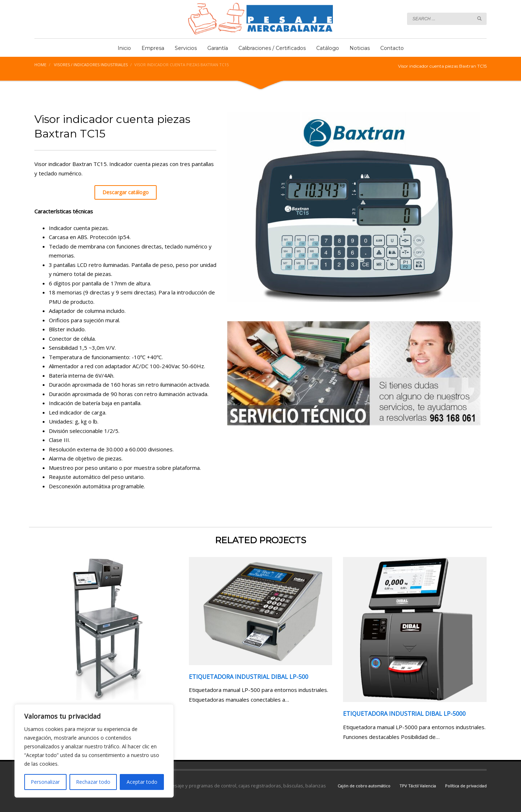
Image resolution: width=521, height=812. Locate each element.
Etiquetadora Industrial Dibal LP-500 (249, 677)
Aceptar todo (142, 782)
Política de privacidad (466, 786)
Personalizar (45, 782)
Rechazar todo (93, 782)
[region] (94, 751)
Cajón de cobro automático (364, 786)
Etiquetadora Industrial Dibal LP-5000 (404, 714)
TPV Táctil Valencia (418, 786)
